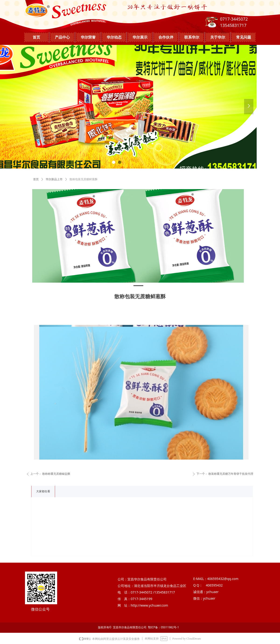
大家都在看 (43, 491)
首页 (36, 179)
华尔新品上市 (54, 179)
